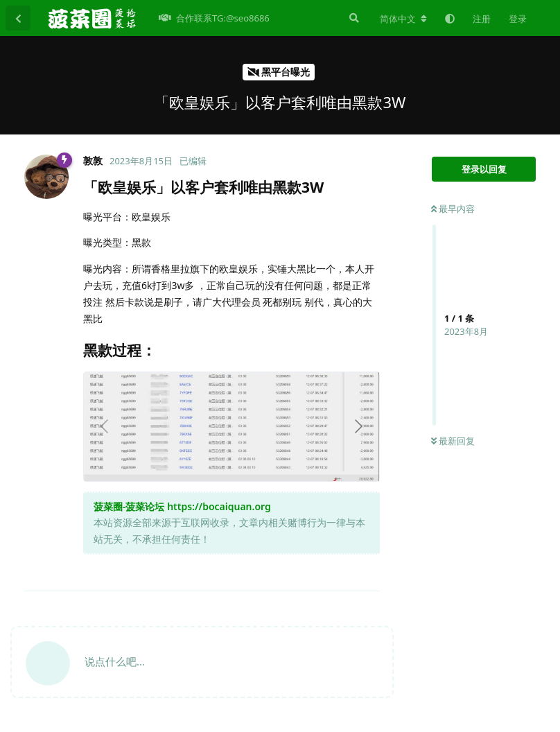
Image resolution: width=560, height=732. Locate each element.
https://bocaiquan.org (219, 506)
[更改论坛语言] (403, 19)
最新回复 (453, 441)
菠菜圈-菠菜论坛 (129, 506)
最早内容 (453, 209)
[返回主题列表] (18, 18)
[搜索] (353, 18)
